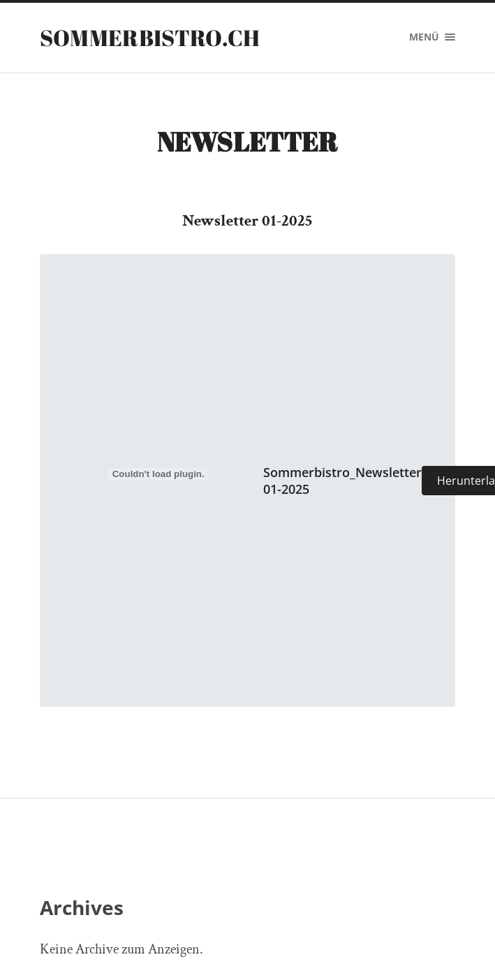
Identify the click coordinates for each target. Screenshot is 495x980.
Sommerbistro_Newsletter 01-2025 (342, 480)
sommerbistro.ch (150, 37)
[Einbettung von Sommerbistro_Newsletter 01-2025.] (158, 474)
